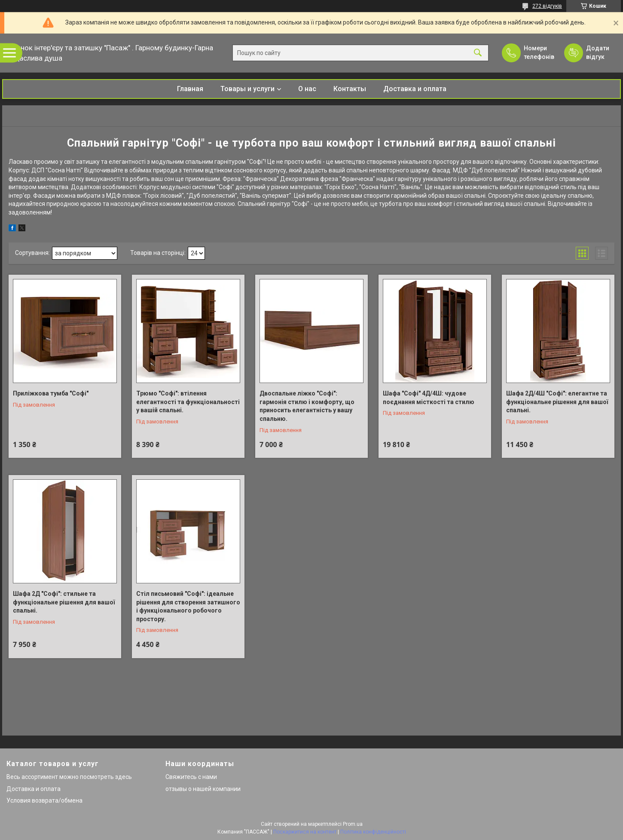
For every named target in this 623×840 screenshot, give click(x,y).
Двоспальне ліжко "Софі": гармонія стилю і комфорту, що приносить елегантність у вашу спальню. (307, 406)
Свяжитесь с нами (191, 777)
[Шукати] (478, 53)
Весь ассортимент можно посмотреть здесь (69, 777)
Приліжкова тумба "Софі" (51, 393)
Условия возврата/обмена (44, 800)
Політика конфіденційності (373, 832)
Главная (190, 89)
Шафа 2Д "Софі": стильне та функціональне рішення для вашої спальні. (64, 602)
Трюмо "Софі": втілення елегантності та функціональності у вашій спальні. (188, 402)
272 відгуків (547, 6)
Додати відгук (598, 52)
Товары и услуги (247, 89)
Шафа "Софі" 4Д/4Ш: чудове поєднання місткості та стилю (429, 398)
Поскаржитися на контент (305, 832)
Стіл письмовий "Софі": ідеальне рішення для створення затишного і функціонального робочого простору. (188, 606)
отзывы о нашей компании (203, 789)
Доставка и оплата (415, 89)
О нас (307, 89)
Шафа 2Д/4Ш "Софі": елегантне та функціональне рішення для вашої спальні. (557, 402)
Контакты (350, 89)
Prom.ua (353, 824)
